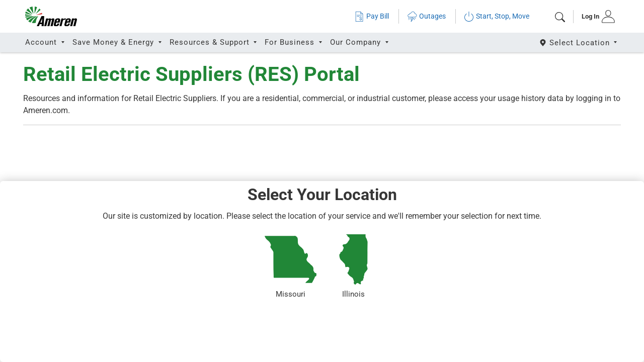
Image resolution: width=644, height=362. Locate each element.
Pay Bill (372, 16)
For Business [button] (291, 42)
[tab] (595, 17)
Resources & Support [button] (211, 42)
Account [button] (42, 42)
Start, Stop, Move (497, 16)
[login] (595, 17)
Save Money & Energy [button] (114, 42)
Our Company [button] (357, 42)
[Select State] (579, 42)
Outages (426, 16)
